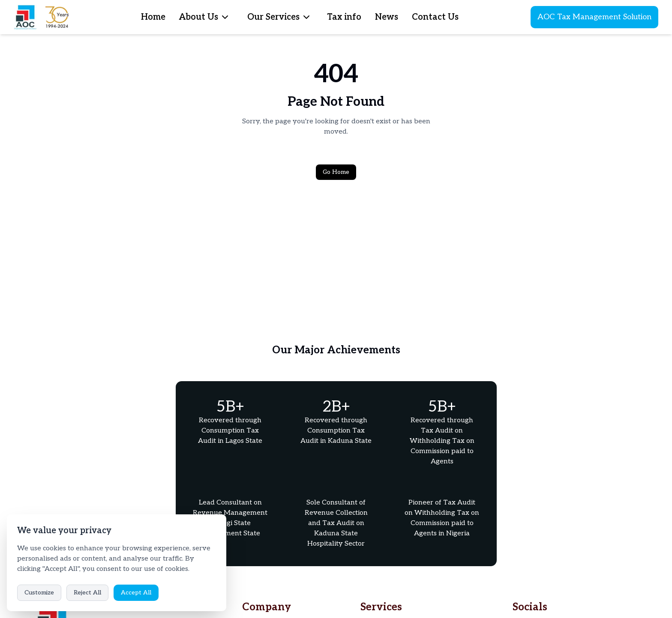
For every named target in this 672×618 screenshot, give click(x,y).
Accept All (136, 593)
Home (153, 17)
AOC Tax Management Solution (594, 17)
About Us (199, 17)
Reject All (87, 593)
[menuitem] (225, 17)
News (387, 17)
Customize (39, 593)
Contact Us (435, 17)
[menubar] (225, 17)
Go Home (336, 172)
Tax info (344, 17)
